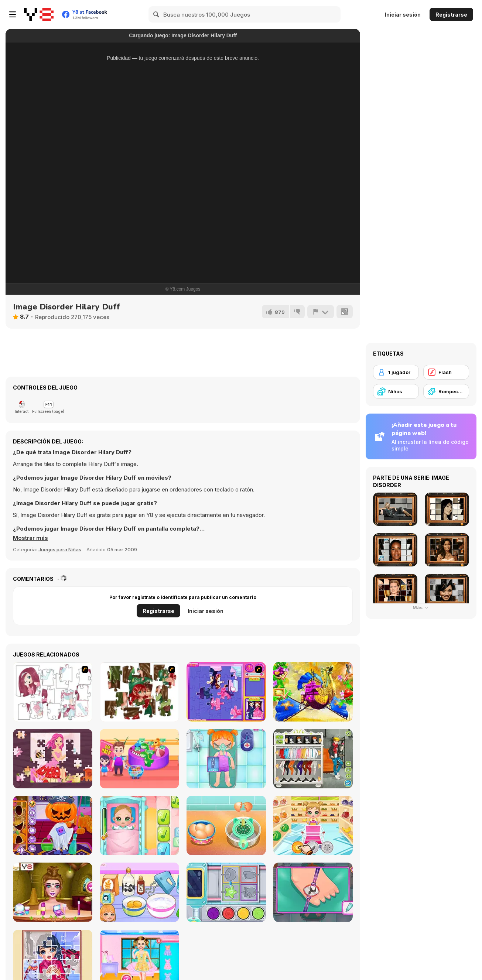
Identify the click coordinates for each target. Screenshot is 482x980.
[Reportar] (321, 312)
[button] (30, 538)
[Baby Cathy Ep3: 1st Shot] (139, 825)
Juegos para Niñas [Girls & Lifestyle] (60, 549)
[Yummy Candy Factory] (226, 892)
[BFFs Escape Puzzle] (53, 892)
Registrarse (451, 15)
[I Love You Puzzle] (139, 692)
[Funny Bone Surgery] (226, 759)
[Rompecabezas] (446, 391)
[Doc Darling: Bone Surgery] (313, 892)
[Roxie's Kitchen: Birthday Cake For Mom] (139, 892)
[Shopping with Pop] (139, 759)
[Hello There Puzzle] (53, 692)
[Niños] (396, 391)
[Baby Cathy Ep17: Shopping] (313, 825)
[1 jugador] (396, 372)
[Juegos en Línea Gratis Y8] (39, 14)
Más (421, 608)
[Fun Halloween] (53, 825)
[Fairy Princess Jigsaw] (53, 759)
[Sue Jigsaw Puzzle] (226, 692)
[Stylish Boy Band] (313, 759)
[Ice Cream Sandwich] (226, 825)
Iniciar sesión (403, 15)
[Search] (157, 14)
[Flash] (446, 372)
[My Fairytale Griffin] (313, 692)
